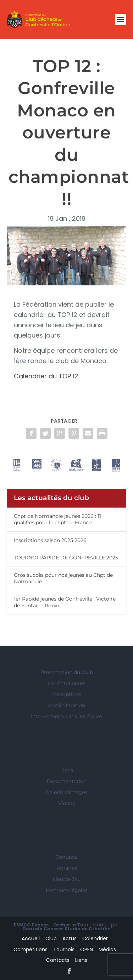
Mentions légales (67, 890)
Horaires (67, 868)
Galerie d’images (66, 792)
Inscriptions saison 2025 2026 (50, 540)
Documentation (67, 781)
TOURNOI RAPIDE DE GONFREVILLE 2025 (66, 558)
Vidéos (66, 803)
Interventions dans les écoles (66, 716)
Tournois (64, 949)
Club (51, 938)
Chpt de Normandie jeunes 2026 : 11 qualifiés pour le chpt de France (57, 519)
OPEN (87, 949)
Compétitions (31, 949)
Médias (107, 949)
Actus (70, 938)
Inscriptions (67, 694)
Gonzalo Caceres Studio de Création (66, 929)
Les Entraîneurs (66, 683)
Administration (66, 705)
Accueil (31, 938)
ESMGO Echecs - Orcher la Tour (51, 925)
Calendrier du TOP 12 (48, 376)
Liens (67, 770)
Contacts (66, 857)
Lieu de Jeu (67, 879)
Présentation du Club (67, 672)
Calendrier (95, 938)
